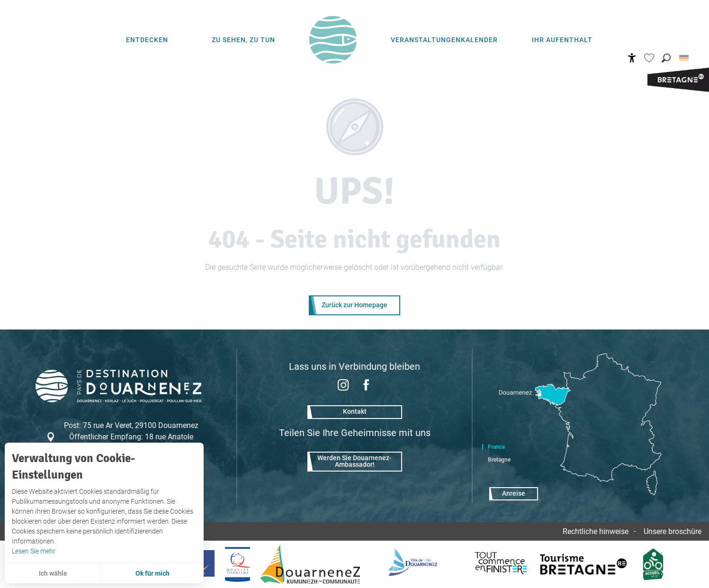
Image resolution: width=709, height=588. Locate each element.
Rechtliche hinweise (596, 531)
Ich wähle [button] (53, 573)
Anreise (514, 494)
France (496, 447)
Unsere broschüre (673, 531)
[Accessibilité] (632, 58)
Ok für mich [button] (153, 573)
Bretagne (499, 460)
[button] (666, 58)
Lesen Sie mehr (34, 551)
